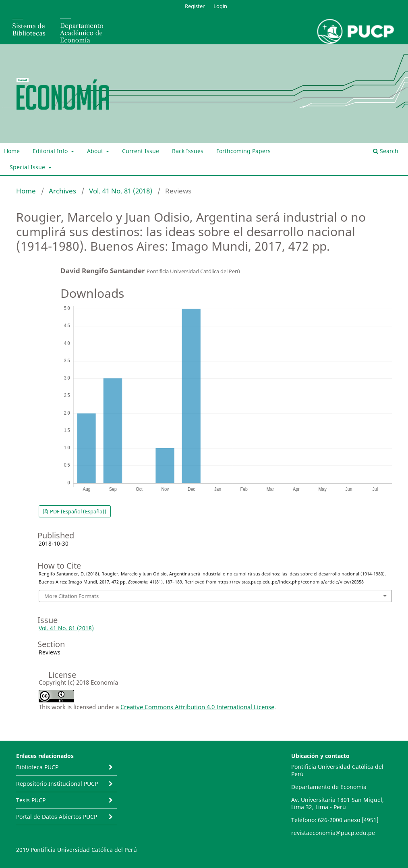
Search (386, 151)
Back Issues (188, 151)
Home (12, 151)
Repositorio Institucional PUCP (57, 784)
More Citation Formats (71, 596)
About (96, 151)
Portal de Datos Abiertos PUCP (57, 817)
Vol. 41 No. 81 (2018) (121, 191)
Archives (62, 191)
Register (195, 6)
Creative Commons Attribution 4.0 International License (197, 707)
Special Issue (28, 167)
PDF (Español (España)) (78, 511)
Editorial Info (51, 151)
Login (220, 6)
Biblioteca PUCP (37, 767)
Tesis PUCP (31, 800)
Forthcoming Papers (243, 151)
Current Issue (141, 151)
